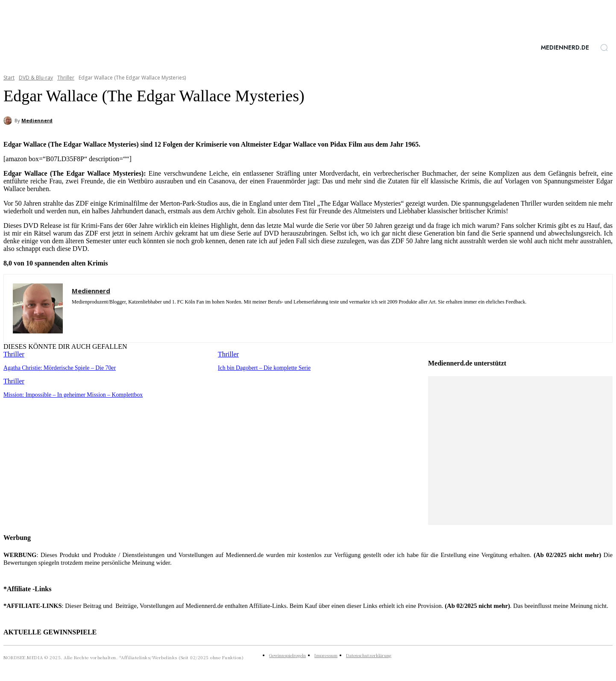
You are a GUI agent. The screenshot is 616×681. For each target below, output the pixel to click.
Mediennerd (37, 120)
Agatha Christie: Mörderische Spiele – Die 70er (56, 367)
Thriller (66, 78)
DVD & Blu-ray (36, 78)
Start (9, 78)
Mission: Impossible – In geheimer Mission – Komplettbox (69, 394)
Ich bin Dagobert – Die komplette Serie (262, 367)
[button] (604, 47)
